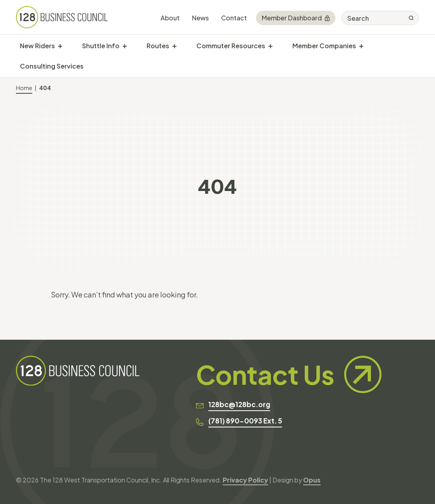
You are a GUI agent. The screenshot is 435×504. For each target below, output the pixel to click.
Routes (158, 46)
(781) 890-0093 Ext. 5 (245, 421)
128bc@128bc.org (239, 404)
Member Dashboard (296, 18)
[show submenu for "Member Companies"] (361, 46)
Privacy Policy (245, 480)
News (200, 18)
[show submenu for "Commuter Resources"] (270, 46)
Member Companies (324, 46)
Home (24, 88)
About (170, 18)
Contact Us (289, 374)
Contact (234, 18)
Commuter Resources (231, 46)
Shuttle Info (101, 46)
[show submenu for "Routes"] (174, 46)
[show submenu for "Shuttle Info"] (125, 46)
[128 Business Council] (62, 17)
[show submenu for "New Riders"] (60, 46)
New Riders (37, 46)
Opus (312, 480)
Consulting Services (52, 66)
